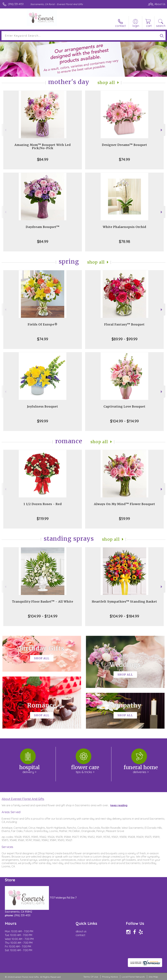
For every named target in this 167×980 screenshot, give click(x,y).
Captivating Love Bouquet (125, 406)
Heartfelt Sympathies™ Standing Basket (124, 602)
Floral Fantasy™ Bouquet (124, 324)
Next (162, 130)
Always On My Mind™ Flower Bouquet (125, 504)
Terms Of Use (91, 977)
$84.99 (43, 159)
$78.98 (125, 241)
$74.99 (124, 159)
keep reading (119, 805)
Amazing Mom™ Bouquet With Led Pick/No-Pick (43, 146)
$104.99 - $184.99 (124, 616)
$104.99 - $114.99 (124, 421)
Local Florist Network (133, 977)
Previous (5, 130)
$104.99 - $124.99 (43, 616)
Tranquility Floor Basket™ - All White (43, 602)
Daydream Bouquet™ (43, 227)
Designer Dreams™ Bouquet (125, 145)
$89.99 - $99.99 (125, 339)
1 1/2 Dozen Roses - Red (43, 504)
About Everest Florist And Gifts (23, 799)
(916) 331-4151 (16, 4)
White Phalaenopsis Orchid (125, 227)
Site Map (153, 977)
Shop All (106, 83)
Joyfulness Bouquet (43, 406)
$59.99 (124, 519)
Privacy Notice (110, 977)
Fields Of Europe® (43, 324)
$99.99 (43, 421)
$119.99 (43, 519)
